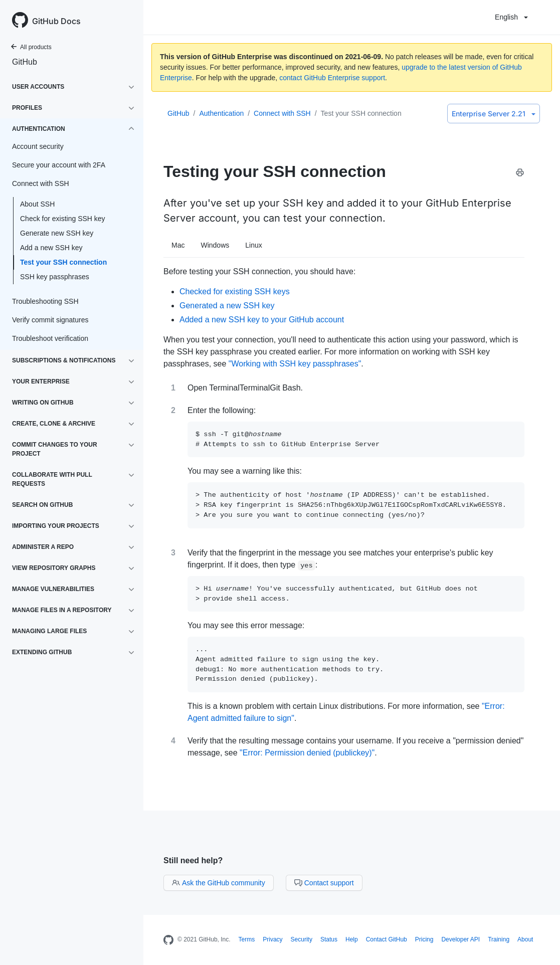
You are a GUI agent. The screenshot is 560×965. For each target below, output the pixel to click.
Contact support (324, 883)
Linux (253, 245)
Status (329, 939)
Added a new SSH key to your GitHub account (262, 320)
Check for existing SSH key (63, 219)
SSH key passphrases (55, 277)
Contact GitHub (387, 939)
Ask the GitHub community (219, 883)
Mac (178, 245)
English (511, 17)
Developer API (460, 939)
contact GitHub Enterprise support (332, 78)
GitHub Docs (56, 21)
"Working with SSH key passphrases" (295, 364)
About (525, 939)
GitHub (25, 62)
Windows (215, 245)
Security (302, 939)
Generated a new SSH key (227, 306)
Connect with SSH (282, 113)
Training (499, 939)
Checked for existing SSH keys (235, 292)
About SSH (37, 204)
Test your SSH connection (63, 262)
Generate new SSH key (57, 233)
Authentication (221, 113)
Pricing (424, 939)
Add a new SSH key (51, 248)
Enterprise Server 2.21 (494, 114)
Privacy (272, 939)
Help (352, 939)
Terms (247, 939)
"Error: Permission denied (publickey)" (307, 753)
